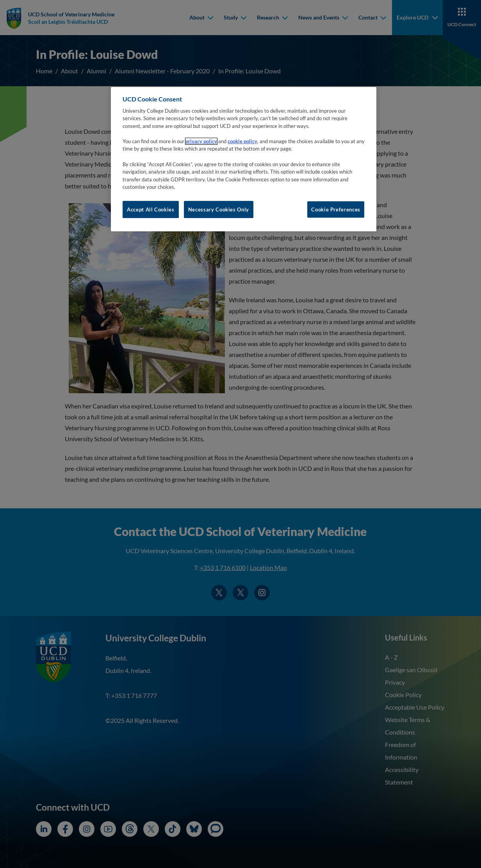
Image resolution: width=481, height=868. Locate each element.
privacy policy (201, 141)
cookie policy (242, 141)
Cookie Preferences (336, 209)
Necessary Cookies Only (219, 209)
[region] (244, 159)
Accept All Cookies (151, 209)
